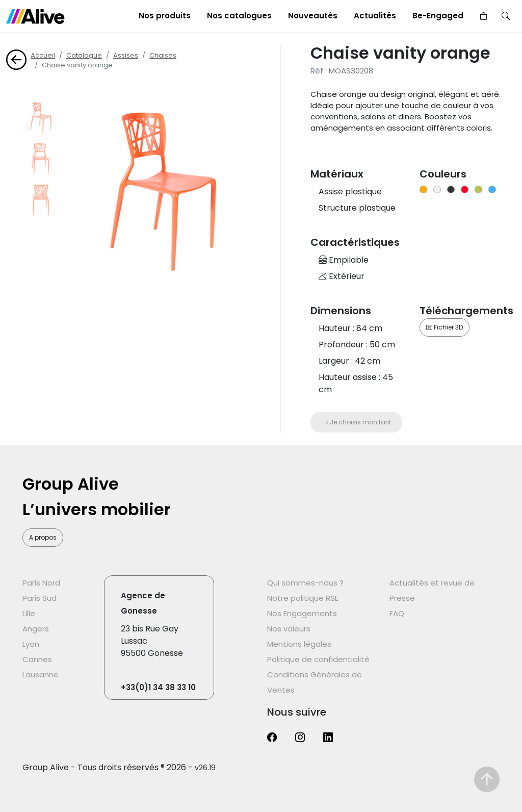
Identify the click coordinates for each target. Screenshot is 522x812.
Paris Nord (41, 583)
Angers (36, 629)
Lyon (31, 644)
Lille (29, 613)
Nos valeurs (289, 629)
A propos (43, 537)
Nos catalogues (239, 16)
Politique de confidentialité (318, 659)
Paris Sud (40, 598)
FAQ (397, 613)
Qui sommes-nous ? (305, 583)
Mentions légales (299, 644)
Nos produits (165, 16)
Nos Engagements (302, 613)
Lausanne (41, 675)
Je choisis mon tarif (357, 422)
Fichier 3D (445, 327)
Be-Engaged (438, 16)
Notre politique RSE (303, 598)
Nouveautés (313, 16)
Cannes (37, 659)
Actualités (375, 16)
